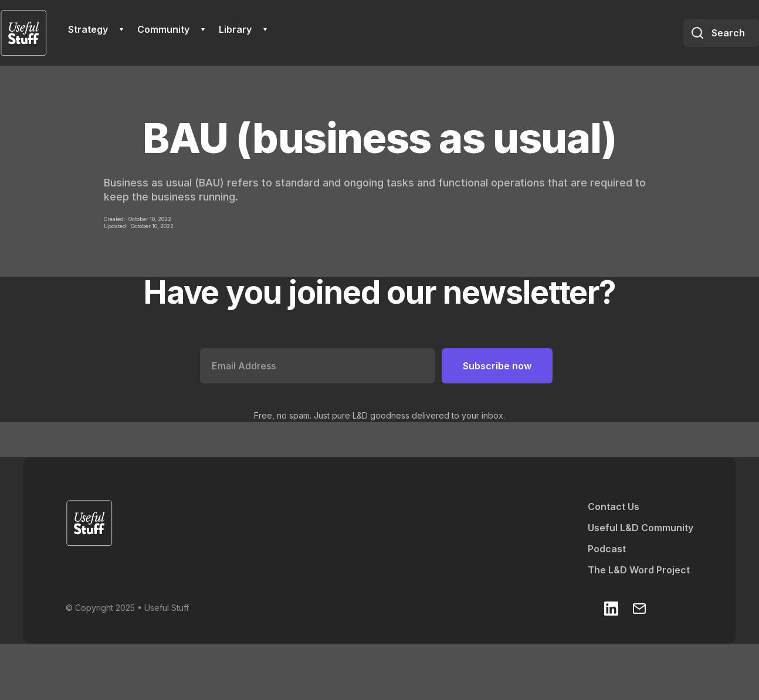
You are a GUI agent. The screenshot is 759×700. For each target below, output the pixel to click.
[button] (96, 29)
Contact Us (614, 507)
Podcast (607, 549)
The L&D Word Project (639, 570)
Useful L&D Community (641, 528)
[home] (23, 33)
